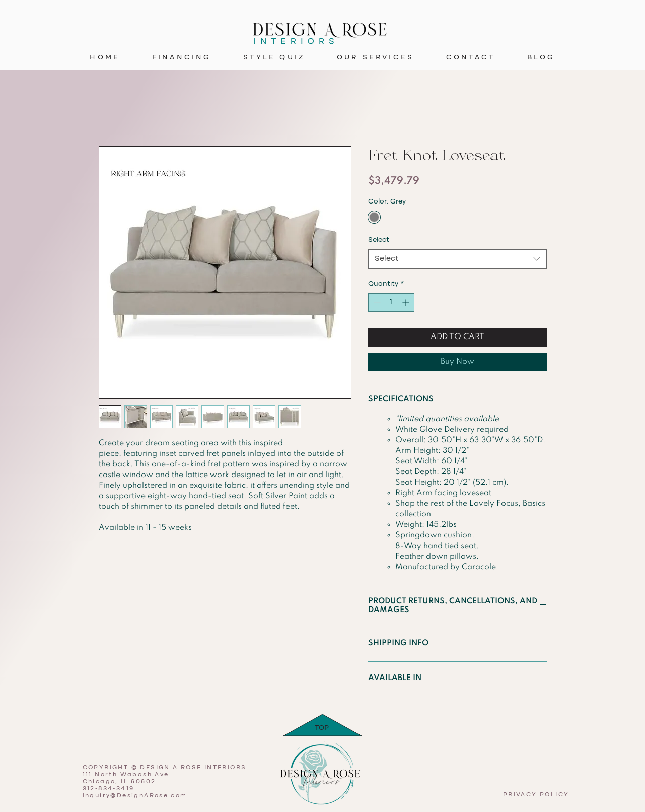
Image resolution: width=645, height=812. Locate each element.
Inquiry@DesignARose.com (135, 796)
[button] (375, 58)
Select (379, 240)
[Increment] (407, 302)
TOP (322, 728)
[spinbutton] (391, 302)
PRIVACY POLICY (536, 795)
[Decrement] (376, 302)
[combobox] (457, 259)
